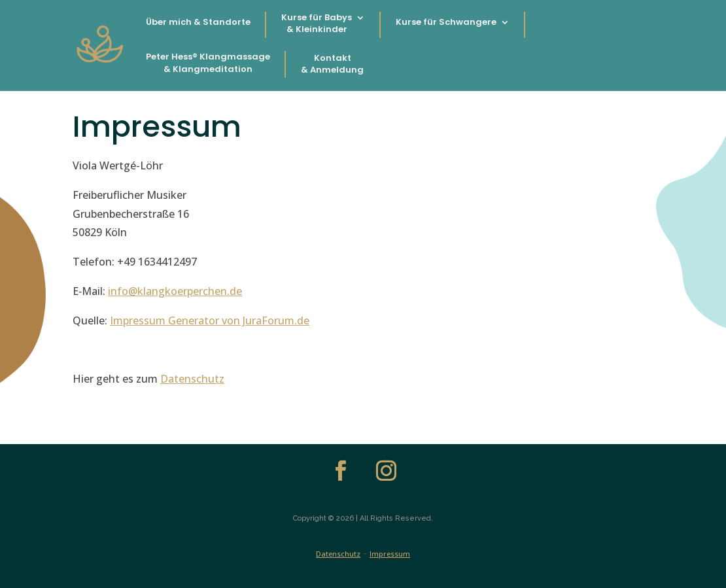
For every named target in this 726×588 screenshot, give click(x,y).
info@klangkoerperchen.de (175, 291)
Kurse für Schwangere (446, 22)
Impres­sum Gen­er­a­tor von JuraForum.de (210, 320)
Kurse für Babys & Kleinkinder (317, 24)
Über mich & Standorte (198, 22)
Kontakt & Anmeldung (332, 64)
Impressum (390, 554)
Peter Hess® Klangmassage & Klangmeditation (208, 63)
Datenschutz (338, 554)
